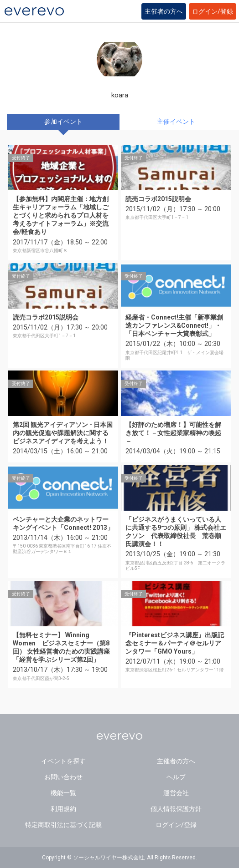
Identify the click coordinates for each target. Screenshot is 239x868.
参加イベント (63, 122)
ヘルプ (176, 777)
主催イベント (176, 122)
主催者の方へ (164, 11)
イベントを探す (63, 761)
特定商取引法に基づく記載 (63, 825)
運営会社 (176, 793)
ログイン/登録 (213, 11)
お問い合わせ (63, 777)
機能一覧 (63, 793)
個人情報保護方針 (176, 809)
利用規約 (63, 809)
